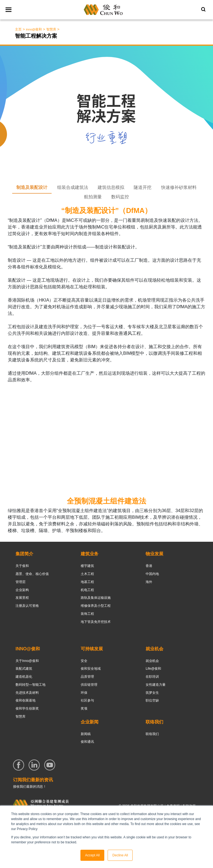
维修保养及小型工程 (96, 606)
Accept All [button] (92, 855)
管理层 (21, 582)
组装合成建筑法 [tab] (73, 187)
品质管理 (87, 677)
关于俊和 (22, 566)
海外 (149, 582)
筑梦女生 (152, 693)
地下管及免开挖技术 (96, 622)
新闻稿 (86, 734)
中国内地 (152, 574)
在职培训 (152, 677)
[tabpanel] (106, 372)
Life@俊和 (153, 669)
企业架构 (22, 590)
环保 (84, 693)
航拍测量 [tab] (93, 197)
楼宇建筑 (87, 566)
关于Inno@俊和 (27, 661)
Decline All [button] (120, 855)
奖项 (84, 708)
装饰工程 (87, 614)
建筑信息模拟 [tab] (111, 187)
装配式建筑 (24, 669)
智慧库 (21, 717)
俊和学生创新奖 (27, 708)
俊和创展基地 (26, 700)
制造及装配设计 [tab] (32, 187)
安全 (84, 661)
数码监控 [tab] (120, 197)
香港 (149, 566)
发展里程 (22, 598)
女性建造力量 (156, 685)
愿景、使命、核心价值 (32, 574)
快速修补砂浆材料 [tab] (179, 187)
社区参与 (87, 700)
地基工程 (87, 582)
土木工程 (87, 574)
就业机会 (152, 661)
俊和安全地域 (91, 669)
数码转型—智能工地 (31, 685)
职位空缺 (152, 700)
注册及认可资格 (27, 606)
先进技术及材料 (27, 693)
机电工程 (87, 590)
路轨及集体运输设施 (96, 598)
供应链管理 (89, 685)
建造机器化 (24, 677)
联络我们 (152, 734)
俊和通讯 (87, 742)
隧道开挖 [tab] (143, 187)
